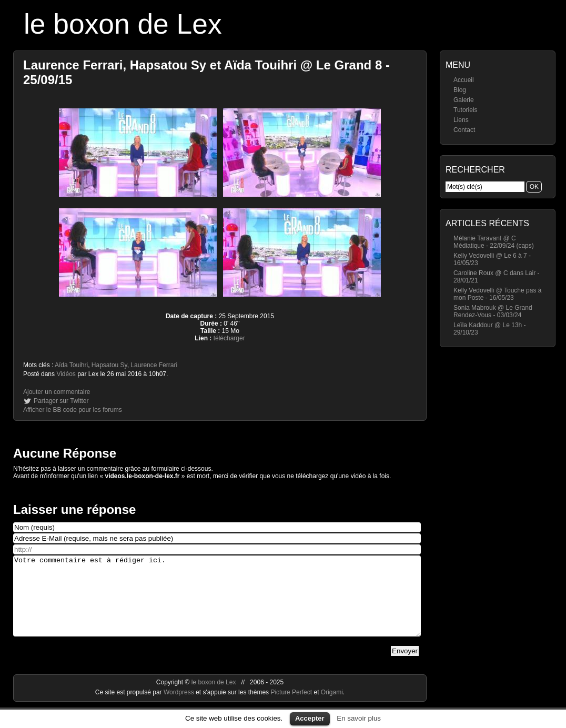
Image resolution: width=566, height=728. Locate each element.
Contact (464, 130)
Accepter (310, 718)
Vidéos (66, 374)
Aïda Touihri (71, 365)
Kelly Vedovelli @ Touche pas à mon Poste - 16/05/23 (497, 294)
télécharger (229, 338)
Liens (461, 120)
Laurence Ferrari (154, 365)
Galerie (464, 100)
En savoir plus (359, 718)
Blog (460, 90)
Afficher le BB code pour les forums (73, 410)
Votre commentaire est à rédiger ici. (217, 604)
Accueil (464, 80)
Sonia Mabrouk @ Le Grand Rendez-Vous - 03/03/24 (493, 311)
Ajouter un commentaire (57, 392)
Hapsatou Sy (109, 365)
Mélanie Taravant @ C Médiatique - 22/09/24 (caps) (494, 242)
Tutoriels (466, 110)
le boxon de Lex (123, 24)
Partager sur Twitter (61, 401)
